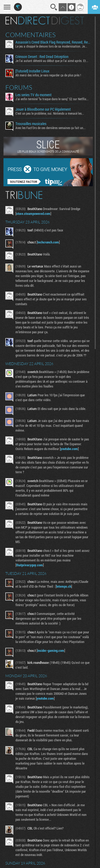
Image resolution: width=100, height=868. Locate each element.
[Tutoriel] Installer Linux (32, 71)
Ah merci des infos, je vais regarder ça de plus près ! (48, 75)
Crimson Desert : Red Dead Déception (42, 57)
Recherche (54, 7)
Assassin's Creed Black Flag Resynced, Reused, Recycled (53, 42)
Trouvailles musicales (31, 124)
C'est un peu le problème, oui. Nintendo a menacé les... (50, 113)
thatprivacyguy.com (30, 565)
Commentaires (31, 35)
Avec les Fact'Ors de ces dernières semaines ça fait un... (51, 128)
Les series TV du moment (33, 95)
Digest (68, 21)
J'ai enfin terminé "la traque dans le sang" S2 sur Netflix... (52, 99)
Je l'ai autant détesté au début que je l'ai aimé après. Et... (52, 61)
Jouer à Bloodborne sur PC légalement (43, 109)
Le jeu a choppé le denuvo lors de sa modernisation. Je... (51, 46)
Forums (19, 87)
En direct (28, 21)
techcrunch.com (48, 242)
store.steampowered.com (33, 214)
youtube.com (69, 449)
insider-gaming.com (51, 650)
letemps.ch (64, 586)
